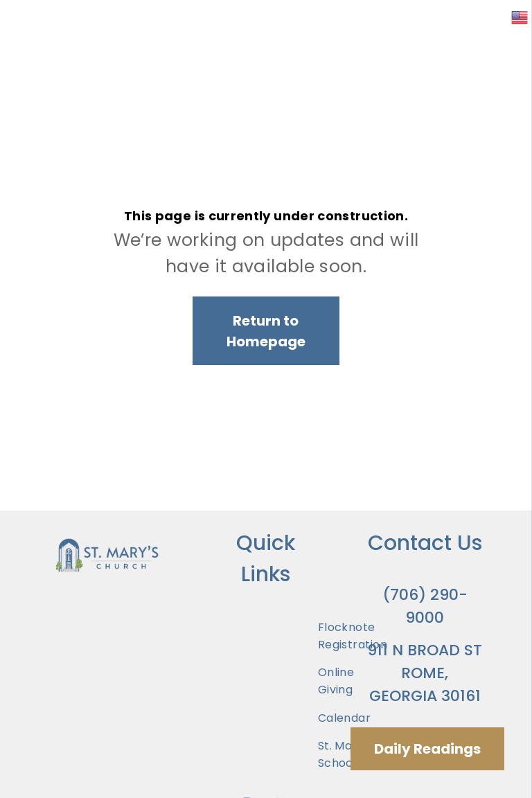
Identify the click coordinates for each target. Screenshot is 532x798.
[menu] (502, 48)
